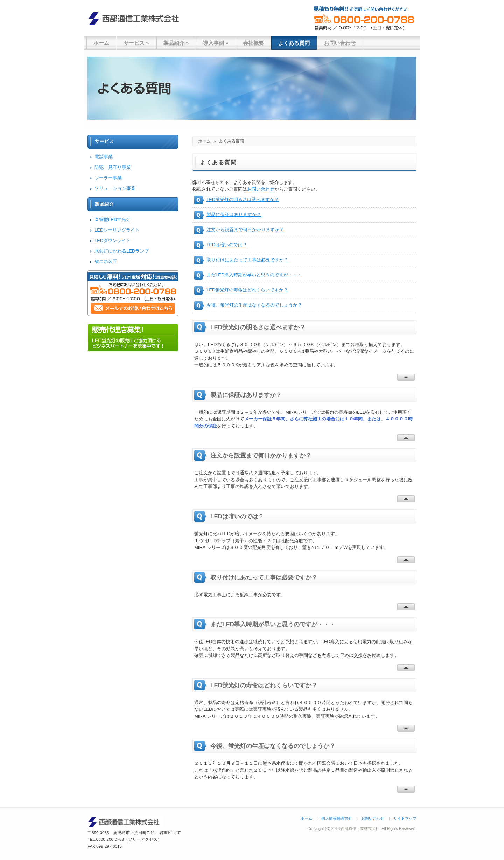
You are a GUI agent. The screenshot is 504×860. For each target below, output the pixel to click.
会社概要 (253, 43)
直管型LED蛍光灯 (113, 219)
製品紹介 (176, 43)
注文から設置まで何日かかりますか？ (245, 230)
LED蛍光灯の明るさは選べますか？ (243, 199)
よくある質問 (294, 43)
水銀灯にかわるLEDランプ (122, 251)
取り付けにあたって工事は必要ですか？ (247, 260)
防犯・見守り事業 (113, 167)
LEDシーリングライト (117, 230)
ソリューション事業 (115, 188)
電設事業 (104, 157)
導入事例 (216, 43)
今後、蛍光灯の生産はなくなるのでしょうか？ (254, 305)
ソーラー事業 (108, 178)
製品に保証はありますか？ (234, 215)
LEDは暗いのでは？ (227, 245)
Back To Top (406, 377)
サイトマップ (405, 818)
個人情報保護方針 (337, 818)
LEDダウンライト (113, 240)
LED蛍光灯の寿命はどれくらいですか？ (247, 290)
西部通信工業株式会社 (136, 18)
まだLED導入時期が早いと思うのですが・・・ (254, 275)
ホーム (101, 43)
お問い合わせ (340, 43)
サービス (136, 43)
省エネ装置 (106, 262)
